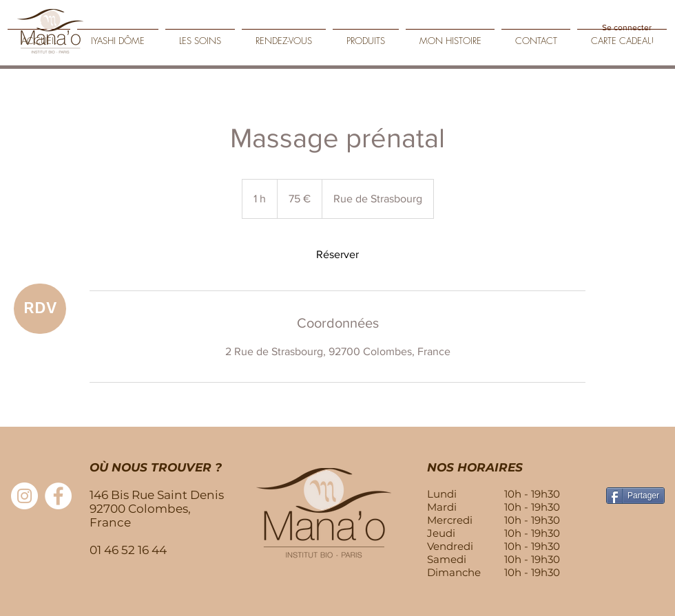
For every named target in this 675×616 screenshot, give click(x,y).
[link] (337, 255)
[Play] (654, 50)
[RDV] (40, 309)
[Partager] (635, 496)
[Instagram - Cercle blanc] (24, 496)
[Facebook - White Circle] (58, 496)
